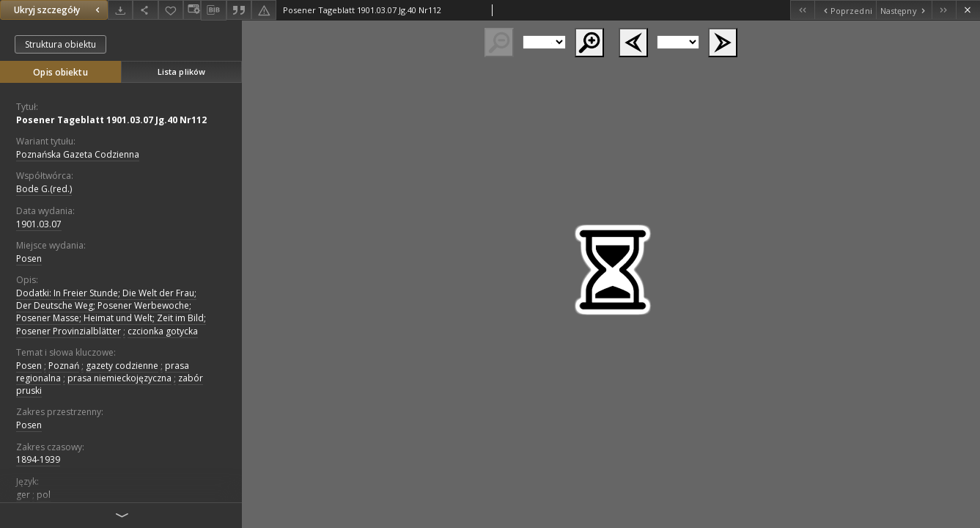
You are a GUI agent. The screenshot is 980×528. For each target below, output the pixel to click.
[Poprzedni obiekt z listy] (845, 10)
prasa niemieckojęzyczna (119, 378)
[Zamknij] (968, 10)
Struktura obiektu (60, 44)
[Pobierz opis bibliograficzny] (213, 10)
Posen (29, 258)
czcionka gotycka (163, 331)
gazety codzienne (122, 366)
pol (44, 495)
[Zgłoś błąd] (264, 10)
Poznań (64, 366)
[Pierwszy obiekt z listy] (802, 10)
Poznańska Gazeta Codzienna (78, 154)
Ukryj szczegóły (59, 10)
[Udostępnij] (145, 10)
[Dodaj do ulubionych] (171, 10)
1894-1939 (38, 459)
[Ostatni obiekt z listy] (944, 10)
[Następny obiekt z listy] (904, 10)
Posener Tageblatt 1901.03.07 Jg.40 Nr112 (111, 120)
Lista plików (181, 71)
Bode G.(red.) (44, 189)
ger (23, 495)
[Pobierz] (120, 10)
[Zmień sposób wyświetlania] (192, 10)
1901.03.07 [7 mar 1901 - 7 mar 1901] (39, 224)
